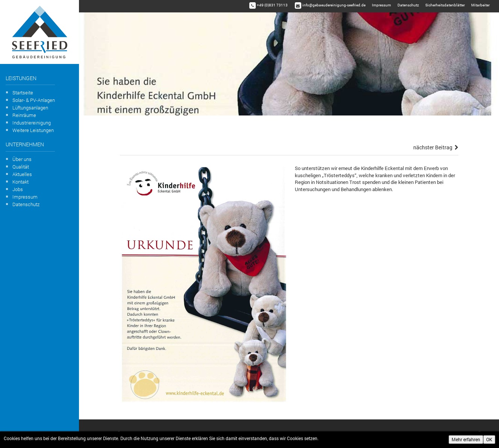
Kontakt (20, 182)
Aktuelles (22, 174)
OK (489, 439)
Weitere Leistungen (33, 130)
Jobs (18, 189)
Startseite (23, 93)
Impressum (25, 197)
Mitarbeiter (480, 5)
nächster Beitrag (436, 147)
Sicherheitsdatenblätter (445, 5)
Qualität (21, 167)
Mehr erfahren (466, 439)
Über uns (22, 159)
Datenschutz (26, 204)
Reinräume (24, 115)
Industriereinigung (32, 123)
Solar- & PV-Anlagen (34, 100)
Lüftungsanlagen (30, 108)
